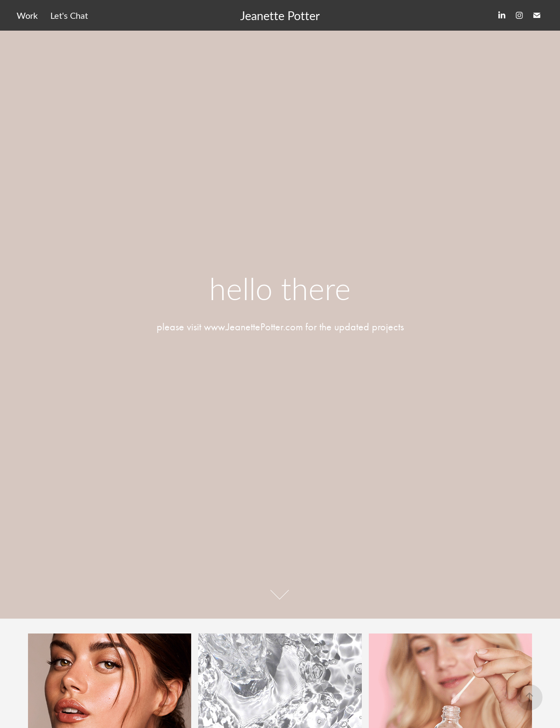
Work (27, 15)
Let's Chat (69, 15)
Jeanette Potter (280, 15)
